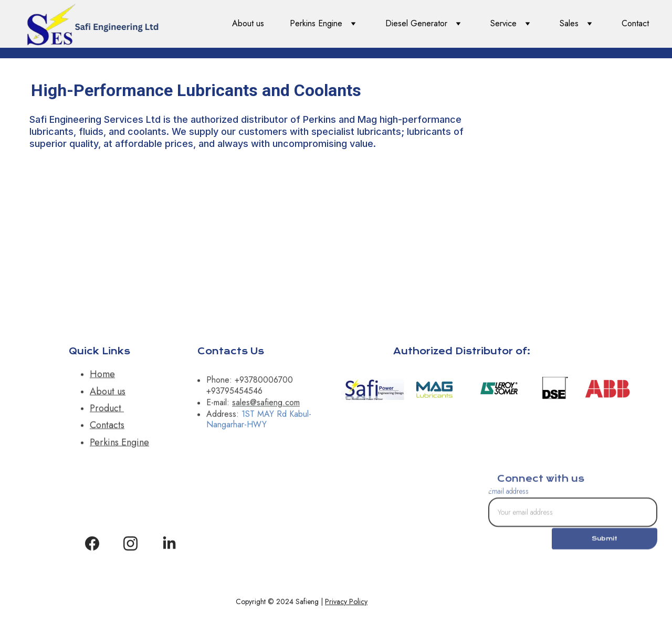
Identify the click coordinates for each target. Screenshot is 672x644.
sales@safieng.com (266, 405)
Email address (508, 495)
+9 (239, 383)
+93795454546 (234, 394)
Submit (605, 542)
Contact (635, 23)
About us (248, 23)
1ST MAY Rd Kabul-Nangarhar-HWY (259, 423)
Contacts (107, 429)
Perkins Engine (316, 23)
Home (102, 378)
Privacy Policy (346, 601)
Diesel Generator (416, 23)
